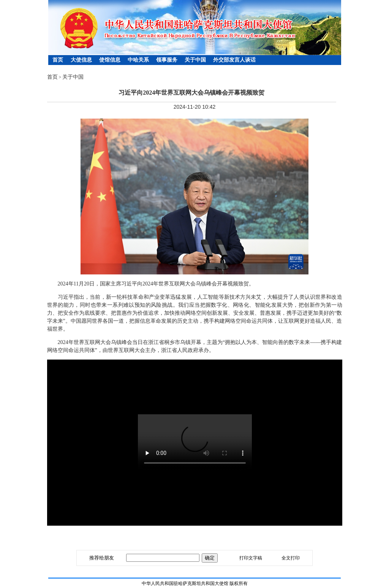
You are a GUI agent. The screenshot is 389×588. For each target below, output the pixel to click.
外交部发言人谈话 (234, 60)
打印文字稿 (251, 558)
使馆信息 (110, 60)
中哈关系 (138, 60)
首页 (58, 60)
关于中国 (195, 60)
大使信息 (81, 60)
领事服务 (167, 60)
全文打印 (291, 558)
